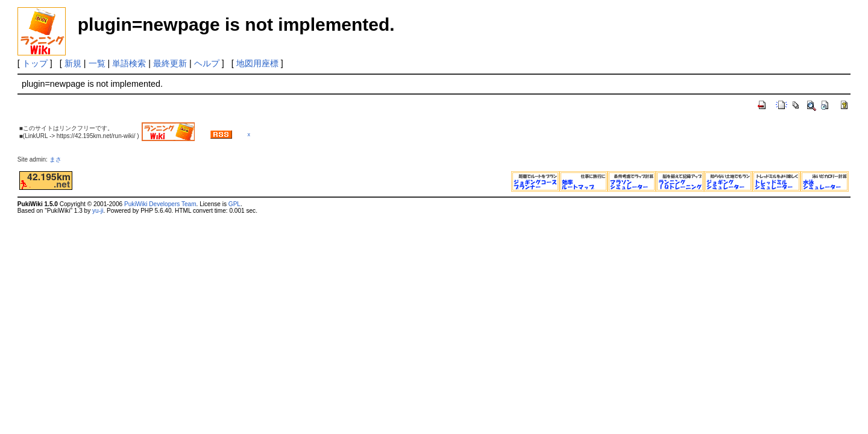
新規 (73, 63)
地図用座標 (257, 63)
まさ (58, 159)
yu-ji (98, 211)
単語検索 (129, 63)
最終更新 (170, 63)
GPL (234, 204)
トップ (35, 63)
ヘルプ (207, 63)
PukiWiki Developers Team (160, 204)
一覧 (97, 63)
